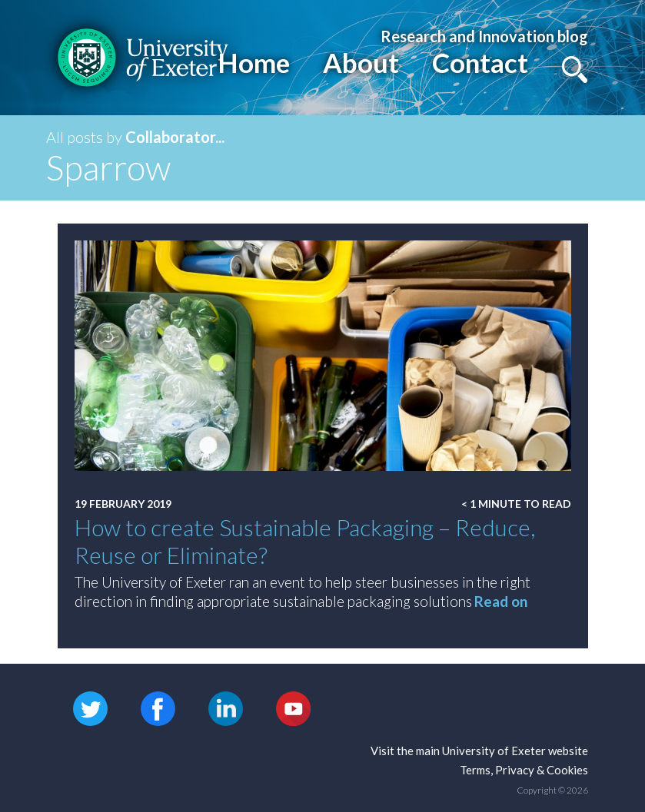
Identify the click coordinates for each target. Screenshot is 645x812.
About (361, 62)
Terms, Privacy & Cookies (524, 770)
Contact (480, 62)
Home (254, 62)
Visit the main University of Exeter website (479, 751)
